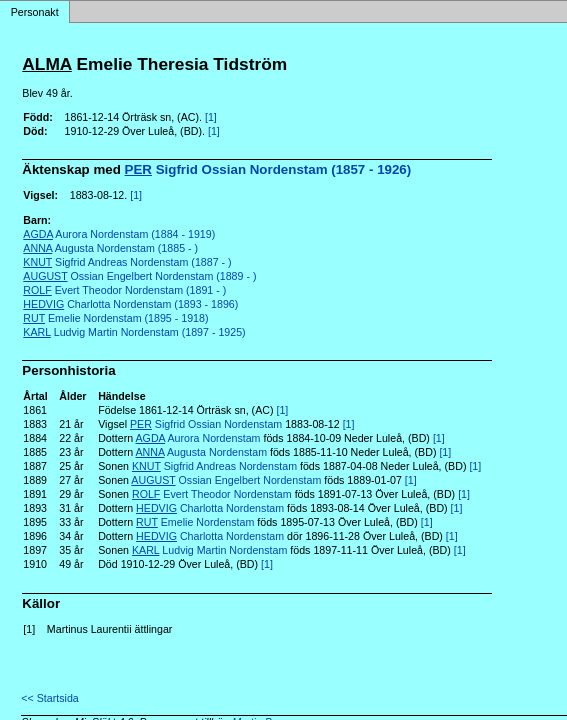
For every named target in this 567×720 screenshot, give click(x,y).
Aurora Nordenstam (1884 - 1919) (119, 234)
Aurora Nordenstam (198, 438)
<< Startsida (49, 698)
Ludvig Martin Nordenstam (209, 550)
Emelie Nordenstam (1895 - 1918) (115, 318)
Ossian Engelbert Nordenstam (226, 480)
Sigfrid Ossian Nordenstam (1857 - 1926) (268, 169)
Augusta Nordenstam (202, 452)
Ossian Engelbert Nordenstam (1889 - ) (139, 276)
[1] (211, 117)
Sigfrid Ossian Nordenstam (206, 424)
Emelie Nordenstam (195, 522)
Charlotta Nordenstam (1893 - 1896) (130, 304)
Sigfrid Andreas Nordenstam (214, 466)
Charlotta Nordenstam (210, 508)
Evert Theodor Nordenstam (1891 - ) (124, 290)
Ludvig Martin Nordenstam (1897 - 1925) (134, 332)
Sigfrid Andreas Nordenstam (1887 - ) (127, 262)
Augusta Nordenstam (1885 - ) (110, 248)
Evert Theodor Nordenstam (212, 494)
